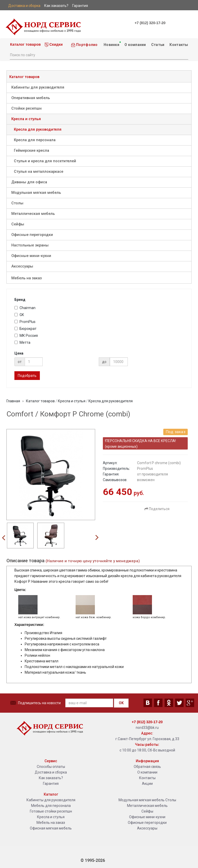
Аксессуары (22, 266)
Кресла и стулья (26, 119)
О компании (135, 45)
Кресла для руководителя (38, 130)
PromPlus (25, 322)
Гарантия (51, 784)
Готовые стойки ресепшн (51, 811)
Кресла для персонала (35, 140)
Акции (147, 784)
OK (121, 703)
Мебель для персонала (51, 806)
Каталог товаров (25, 44)
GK (19, 315)
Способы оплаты (51, 767)
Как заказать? (51, 778)
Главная (13, 401)
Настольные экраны (30, 245)
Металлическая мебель (33, 214)
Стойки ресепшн (26, 108)
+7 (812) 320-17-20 (150, 23)
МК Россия (26, 336)
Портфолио (84, 45)
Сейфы (18, 224)
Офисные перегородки (32, 235)
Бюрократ (25, 329)
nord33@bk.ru (147, 728)
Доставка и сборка (51, 772)
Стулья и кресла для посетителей (45, 161)
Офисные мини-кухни (31, 256)
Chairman (25, 308)
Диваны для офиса (29, 182)
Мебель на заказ (26, 278)
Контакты (179, 45)
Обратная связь (147, 767)
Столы (17, 203)
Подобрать (27, 376)
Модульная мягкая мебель (36, 193)
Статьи (158, 45)
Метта (22, 342)
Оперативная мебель (31, 98)
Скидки (54, 45)
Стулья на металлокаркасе (39, 172)
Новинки (112, 44)
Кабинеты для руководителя (38, 87)
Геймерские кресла (31, 151)
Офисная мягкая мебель (51, 828)
